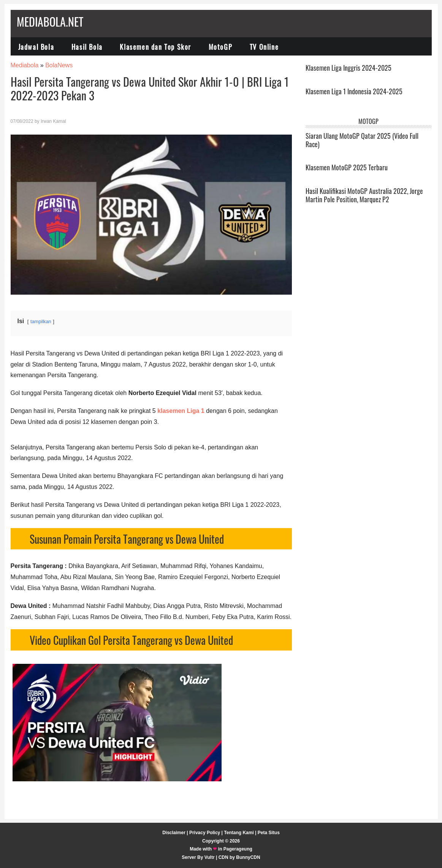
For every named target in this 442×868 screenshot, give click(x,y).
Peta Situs (269, 833)
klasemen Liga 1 (181, 411)
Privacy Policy (205, 833)
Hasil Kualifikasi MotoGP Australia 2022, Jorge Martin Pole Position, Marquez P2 (364, 195)
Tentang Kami (239, 833)
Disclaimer (174, 833)
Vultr (210, 857)
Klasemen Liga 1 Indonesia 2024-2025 (354, 91)
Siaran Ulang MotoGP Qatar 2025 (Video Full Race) (362, 140)
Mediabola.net (50, 21)
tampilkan (41, 321)
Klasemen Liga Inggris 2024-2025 (349, 68)
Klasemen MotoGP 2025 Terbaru (347, 167)
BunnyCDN (248, 857)
